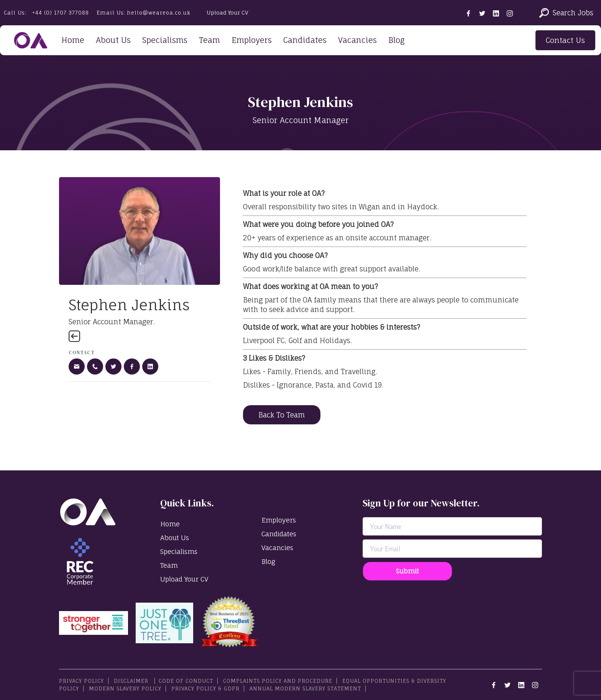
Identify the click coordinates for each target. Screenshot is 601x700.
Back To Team (282, 415)
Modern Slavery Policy (125, 688)
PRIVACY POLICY (81, 681)
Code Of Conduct (186, 681)
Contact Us (565, 40)
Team (209, 40)
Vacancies (357, 40)
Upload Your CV (227, 12)
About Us (113, 40)
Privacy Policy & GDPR (205, 688)
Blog (397, 40)
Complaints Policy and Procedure (278, 681)
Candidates (305, 40)
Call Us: (46, 13)
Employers (252, 40)
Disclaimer (132, 681)
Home (73, 40)
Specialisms (165, 40)
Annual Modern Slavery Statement (305, 688)
